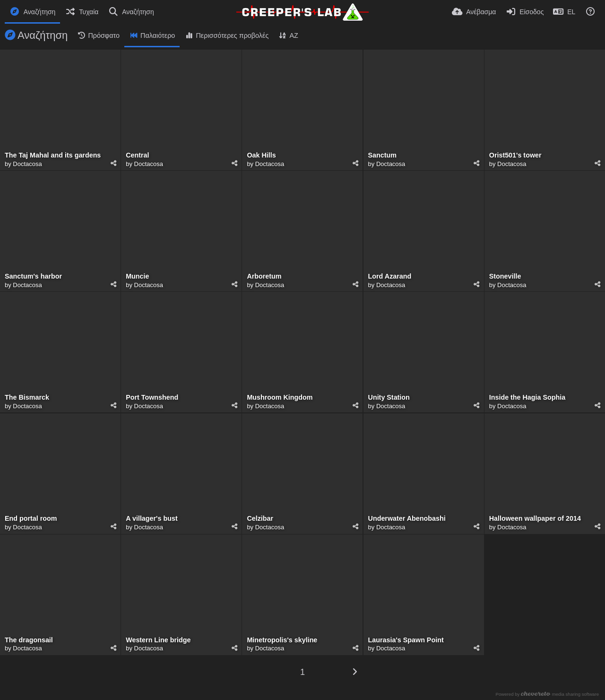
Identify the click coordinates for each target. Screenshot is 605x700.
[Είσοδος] (524, 12)
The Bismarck (27, 398)
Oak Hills (261, 155)
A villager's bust (151, 519)
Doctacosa (27, 164)
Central (137, 155)
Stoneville (505, 276)
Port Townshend (152, 398)
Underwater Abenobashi (407, 519)
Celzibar (260, 519)
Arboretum (264, 276)
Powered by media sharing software (548, 694)
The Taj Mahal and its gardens (53, 155)
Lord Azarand (390, 276)
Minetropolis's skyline (282, 640)
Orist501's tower (515, 155)
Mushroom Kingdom (280, 398)
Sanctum (382, 155)
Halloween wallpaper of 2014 (535, 519)
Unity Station (389, 398)
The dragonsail (29, 640)
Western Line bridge (158, 640)
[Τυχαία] (82, 12)
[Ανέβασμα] (474, 12)
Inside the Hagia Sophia (527, 398)
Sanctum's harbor (33, 276)
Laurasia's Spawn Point (406, 640)
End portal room (31, 519)
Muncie (137, 276)
